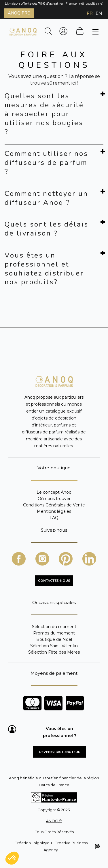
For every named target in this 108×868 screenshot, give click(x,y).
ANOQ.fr (54, 821)
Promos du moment (54, 633)
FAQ (54, 518)
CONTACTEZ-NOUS (54, 581)
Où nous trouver (54, 499)
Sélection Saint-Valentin (54, 646)
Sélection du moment (54, 627)
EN (99, 13)
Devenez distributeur (60, 752)
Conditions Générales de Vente (54, 505)
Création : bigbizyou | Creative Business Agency (57, 846)
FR (90, 13)
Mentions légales (54, 511)
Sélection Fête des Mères (54, 652)
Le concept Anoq (54, 492)
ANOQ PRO (19, 13)
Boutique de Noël (54, 639)
